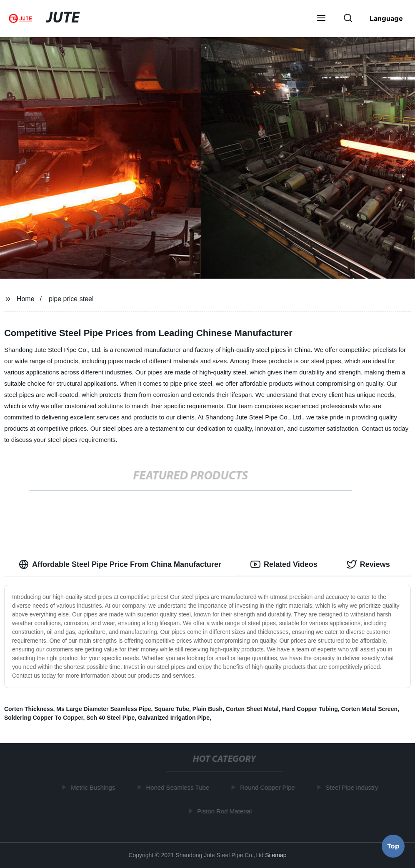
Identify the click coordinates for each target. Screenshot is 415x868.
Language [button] (386, 18)
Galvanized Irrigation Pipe (174, 718)
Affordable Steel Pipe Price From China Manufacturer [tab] (120, 564)
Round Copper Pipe (268, 787)
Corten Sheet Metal (252, 709)
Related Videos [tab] (284, 564)
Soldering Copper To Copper (44, 718)
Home (26, 299)
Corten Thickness (29, 709)
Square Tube (172, 709)
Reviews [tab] (368, 564)
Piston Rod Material (226, 811)
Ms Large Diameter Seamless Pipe (104, 709)
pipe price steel (71, 299)
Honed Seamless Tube (179, 787)
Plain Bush (207, 709)
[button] (321, 19)
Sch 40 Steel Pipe (110, 718)
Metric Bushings (94, 787)
